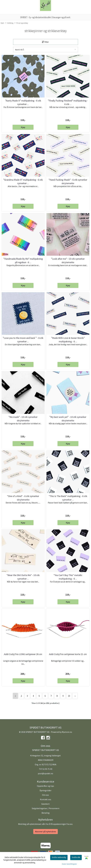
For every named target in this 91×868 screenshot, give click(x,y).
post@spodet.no (46, 773)
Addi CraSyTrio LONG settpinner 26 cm (23, 654)
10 (69, 696)
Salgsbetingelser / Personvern (46, 808)
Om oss (46, 795)
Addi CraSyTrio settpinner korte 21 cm (68, 654)
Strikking (9, 23)
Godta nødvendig (59, 857)
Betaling (46, 813)
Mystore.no (67, 732)
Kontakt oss (46, 799)
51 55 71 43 (47, 769)
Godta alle (76, 857)
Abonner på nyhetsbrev (46, 832)
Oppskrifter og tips (46, 786)
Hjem (2, 23)
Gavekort (46, 804)
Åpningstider (46, 790)
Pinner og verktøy (21, 23)
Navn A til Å (20, 50)
